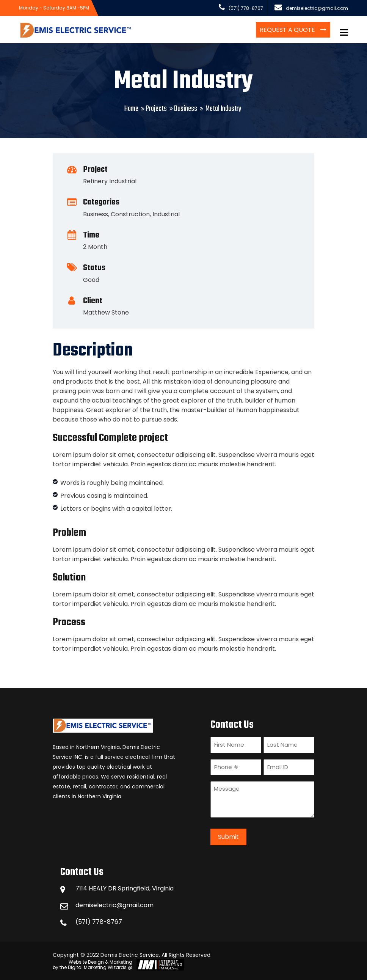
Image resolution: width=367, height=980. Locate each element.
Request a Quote (288, 30)
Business (186, 109)
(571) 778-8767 (99, 922)
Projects (156, 109)
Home (131, 109)
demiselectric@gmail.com (114, 905)
